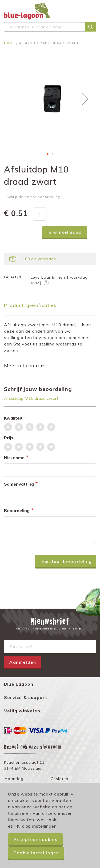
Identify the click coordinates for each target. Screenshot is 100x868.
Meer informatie (24, 365)
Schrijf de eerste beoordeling (33, 197)
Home (10, 43)
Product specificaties (30, 305)
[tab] (50, 307)
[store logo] (27, 11)
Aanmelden (23, 662)
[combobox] (50, 27)
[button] (85, 99)
